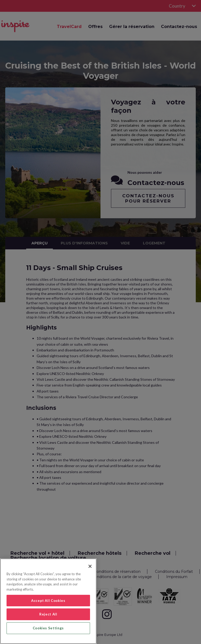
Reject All (48, 614)
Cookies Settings (48, 628)
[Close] (90, 566)
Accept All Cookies (48, 601)
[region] (48, 601)
